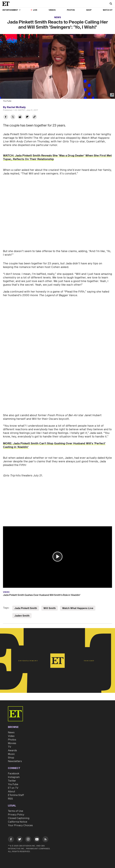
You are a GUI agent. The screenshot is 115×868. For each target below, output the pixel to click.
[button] (57, 557)
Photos (71, 10)
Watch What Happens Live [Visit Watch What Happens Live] (78, 608)
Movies (12, 743)
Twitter (12, 781)
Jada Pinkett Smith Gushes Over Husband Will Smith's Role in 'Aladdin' (42, 595)
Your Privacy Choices (20, 825)
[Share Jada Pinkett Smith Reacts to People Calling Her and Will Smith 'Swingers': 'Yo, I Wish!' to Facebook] (6, 117)
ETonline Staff (16, 795)
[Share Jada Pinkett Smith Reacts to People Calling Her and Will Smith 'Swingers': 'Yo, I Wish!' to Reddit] (20, 117)
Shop (89, 10)
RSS (10, 799)
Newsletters (15, 761)
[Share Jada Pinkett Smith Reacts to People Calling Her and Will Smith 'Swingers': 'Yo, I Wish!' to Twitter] (13, 117)
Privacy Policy (16, 815)
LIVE (35, 10)
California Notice (18, 822)
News (58, 17)
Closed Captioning (19, 818)
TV (10, 747)
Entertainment (12, 10)
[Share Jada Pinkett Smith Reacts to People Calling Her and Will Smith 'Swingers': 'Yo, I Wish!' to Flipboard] (27, 117)
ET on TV (13, 788)
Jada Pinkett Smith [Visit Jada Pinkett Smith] (26, 608)
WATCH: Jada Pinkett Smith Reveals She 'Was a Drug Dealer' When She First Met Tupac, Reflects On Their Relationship (57, 157)
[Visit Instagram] (28, 840)
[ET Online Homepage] (7, 4)
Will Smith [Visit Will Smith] (50, 608)
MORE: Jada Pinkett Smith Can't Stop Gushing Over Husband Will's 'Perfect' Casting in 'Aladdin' (54, 445)
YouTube (13, 784)
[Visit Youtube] (37, 840)
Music (11, 754)
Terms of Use (15, 811)
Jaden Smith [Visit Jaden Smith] (22, 616)
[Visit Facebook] (11, 840)
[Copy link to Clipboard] (34, 117)
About (12, 792)
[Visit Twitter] (20, 840)
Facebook (14, 774)
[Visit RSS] (45, 840)
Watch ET (108, 10)
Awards (12, 751)
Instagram (14, 777)
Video (11, 736)
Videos (52, 10)
